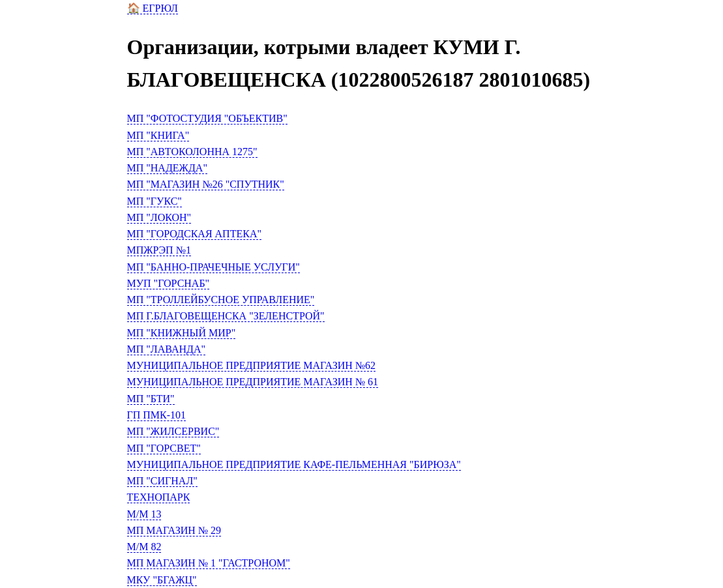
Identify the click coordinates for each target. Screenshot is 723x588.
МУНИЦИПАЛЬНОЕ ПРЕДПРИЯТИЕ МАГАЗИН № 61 (253, 382)
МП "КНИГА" (158, 135)
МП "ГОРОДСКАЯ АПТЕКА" (194, 234)
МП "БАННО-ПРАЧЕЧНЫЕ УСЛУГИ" (214, 267)
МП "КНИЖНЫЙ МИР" (182, 333)
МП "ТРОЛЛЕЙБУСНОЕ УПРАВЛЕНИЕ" (221, 300)
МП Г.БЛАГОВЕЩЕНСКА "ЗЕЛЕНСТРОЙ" (226, 316)
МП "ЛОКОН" (159, 217)
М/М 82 (144, 547)
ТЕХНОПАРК (159, 497)
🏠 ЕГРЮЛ (153, 8)
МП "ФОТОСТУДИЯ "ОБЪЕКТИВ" (207, 118)
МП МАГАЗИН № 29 (174, 530)
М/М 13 (144, 514)
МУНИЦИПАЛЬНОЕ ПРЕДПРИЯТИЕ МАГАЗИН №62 (252, 365)
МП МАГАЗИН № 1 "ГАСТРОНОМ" (209, 563)
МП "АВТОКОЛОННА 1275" (192, 152)
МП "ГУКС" (155, 201)
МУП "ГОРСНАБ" (169, 283)
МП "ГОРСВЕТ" (164, 448)
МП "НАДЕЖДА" (167, 168)
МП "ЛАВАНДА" (167, 349)
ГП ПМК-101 (157, 415)
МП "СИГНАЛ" (162, 481)
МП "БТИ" (151, 399)
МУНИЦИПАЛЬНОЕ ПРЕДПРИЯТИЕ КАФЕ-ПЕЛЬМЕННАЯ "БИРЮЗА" (294, 464)
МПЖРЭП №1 (159, 250)
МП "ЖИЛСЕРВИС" (173, 431)
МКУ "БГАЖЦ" (162, 580)
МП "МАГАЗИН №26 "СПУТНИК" (206, 184)
